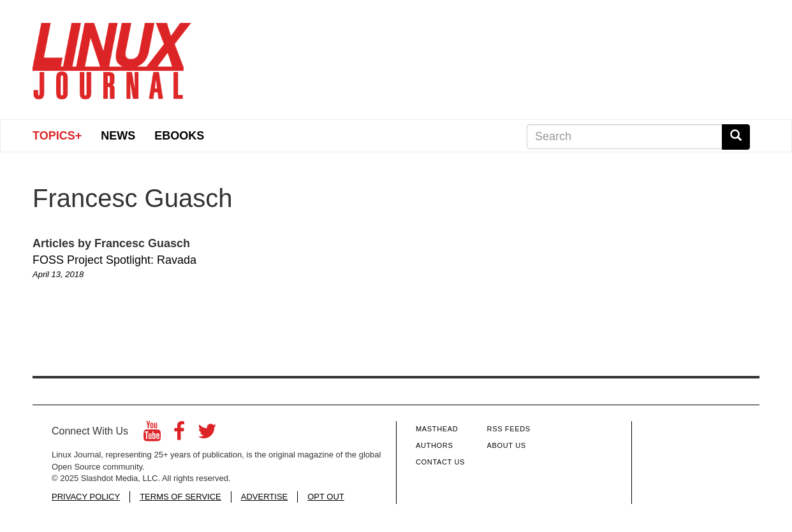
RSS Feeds (509, 429)
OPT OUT (326, 497)
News (118, 136)
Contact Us (440, 462)
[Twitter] (207, 435)
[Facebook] (179, 435)
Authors (434, 445)
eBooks (179, 136)
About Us (507, 445)
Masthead (437, 429)
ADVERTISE (264, 497)
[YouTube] (152, 435)
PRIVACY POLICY (86, 497)
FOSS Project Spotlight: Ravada (114, 260)
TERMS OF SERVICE (180, 497)
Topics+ (57, 136)
